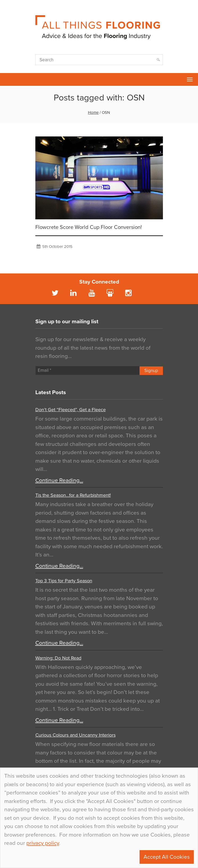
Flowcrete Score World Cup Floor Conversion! (89, 227)
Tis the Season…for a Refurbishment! (73, 495)
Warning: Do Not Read (58, 658)
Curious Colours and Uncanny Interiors (75, 735)
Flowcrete (7, 79)
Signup (151, 371)
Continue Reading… (59, 480)
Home (93, 112)
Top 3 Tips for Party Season (64, 581)
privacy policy (43, 843)
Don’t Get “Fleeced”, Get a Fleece (71, 410)
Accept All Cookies (167, 857)
